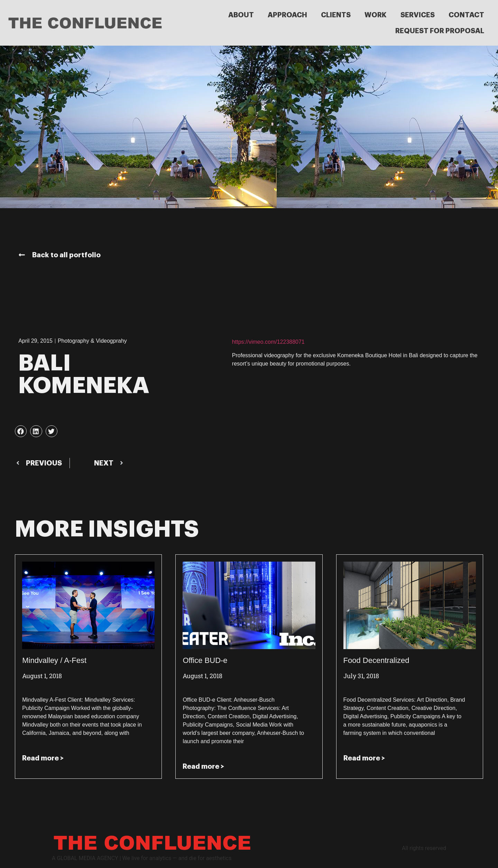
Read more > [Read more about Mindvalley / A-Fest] (43, 758)
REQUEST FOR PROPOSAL (440, 31)
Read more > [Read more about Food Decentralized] (364, 758)
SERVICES (418, 15)
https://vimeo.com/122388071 (268, 342)
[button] (21, 431)
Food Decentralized (376, 660)
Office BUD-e (205, 660)
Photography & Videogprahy (92, 341)
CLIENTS (336, 15)
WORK (376, 15)
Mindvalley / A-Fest (54, 660)
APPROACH (287, 15)
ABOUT (241, 15)
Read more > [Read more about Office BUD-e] (203, 766)
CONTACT (466, 15)
